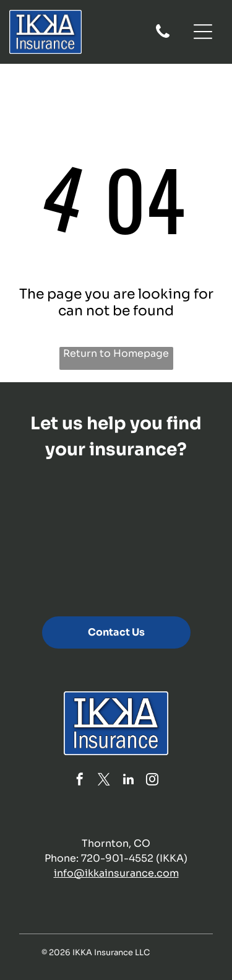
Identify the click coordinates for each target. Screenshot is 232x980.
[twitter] (104, 781)
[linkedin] (128, 781)
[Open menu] (203, 32)
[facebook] (80, 781)
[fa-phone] (163, 37)
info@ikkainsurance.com (116, 873)
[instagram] (152, 781)
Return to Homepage (116, 353)
